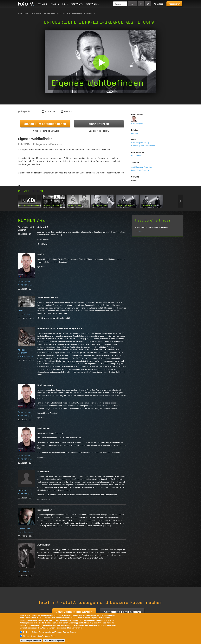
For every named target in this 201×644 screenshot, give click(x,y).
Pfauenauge (23, 572)
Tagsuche (148, 4)
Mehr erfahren (99, 124)
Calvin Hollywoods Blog (140, 143)
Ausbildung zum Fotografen (142, 167)
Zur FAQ (138, 232)
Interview (135, 134)
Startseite (23, 14)
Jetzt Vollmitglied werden (74, 612)
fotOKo (21, 311)
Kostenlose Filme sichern (122, 612)
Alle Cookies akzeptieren (54, 641)
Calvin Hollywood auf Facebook (143, 146)
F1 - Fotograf (136, 156)
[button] (101, 63)
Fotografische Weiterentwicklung (49, 14)
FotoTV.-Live (77, 4)
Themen (55, 4)
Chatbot (26, 636)
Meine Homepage (25, 285)
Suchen (133, 4)
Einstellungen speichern (31, 641)
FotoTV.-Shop (92, 4)
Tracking (26, 632)
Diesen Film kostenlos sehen (45, 124)
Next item (181, 201)
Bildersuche (141, 4)
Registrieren (174, 4)
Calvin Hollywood (138, 123)
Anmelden (159, 4)
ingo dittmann (24, 528)
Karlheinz (22, 490)
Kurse (65, 4)
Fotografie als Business (81, 14)
